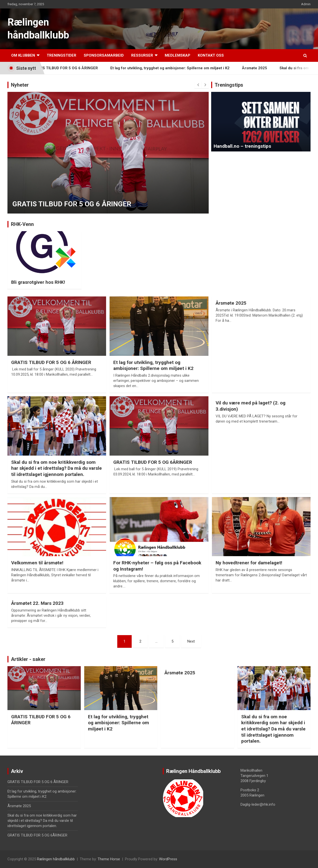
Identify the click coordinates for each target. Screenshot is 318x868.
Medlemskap (178, 55)
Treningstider (61, 55)
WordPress (168, 859)
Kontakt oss (211, 55)
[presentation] (198, 85)
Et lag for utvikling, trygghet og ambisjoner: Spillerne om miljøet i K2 (175, 68)
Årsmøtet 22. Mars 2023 (37, 603)
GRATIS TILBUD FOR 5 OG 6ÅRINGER (153, 462)
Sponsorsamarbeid (104, 55)
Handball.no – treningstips (242, 146)
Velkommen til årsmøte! (37, 563)
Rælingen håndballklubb (56, 859)
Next (191, 641)
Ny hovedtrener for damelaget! (249, 563)
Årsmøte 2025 (260, 68)
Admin (306, 4)
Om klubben (23, 55)
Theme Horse (109, 859)
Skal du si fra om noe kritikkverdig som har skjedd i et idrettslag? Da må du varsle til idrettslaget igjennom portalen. (57, 468)
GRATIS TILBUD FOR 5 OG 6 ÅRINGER (70, 68)
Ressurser (142, 55)
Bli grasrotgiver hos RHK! (38, 282)
